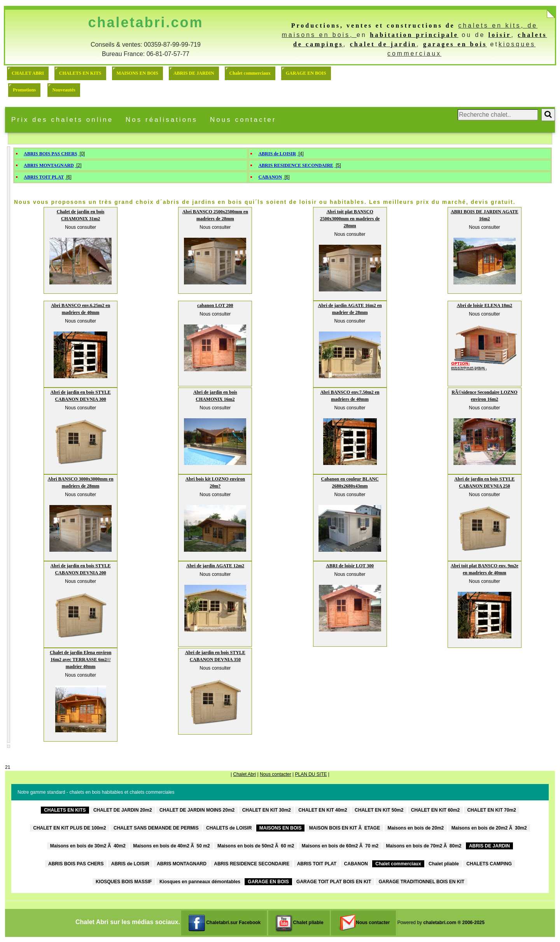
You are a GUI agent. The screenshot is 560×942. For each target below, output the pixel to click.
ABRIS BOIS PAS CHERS (50, 154)
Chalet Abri (244, 774)
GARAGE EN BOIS (306, 73)
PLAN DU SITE (311, 774)
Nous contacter (243, 120)
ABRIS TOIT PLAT (44, 177)
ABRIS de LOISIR (277, 154)
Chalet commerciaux (250, 73)
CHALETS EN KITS (80, 73)
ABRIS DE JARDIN (194, 73)
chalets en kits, (493, 25)
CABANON (270, 177)
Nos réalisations (162, 120)
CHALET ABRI (28, 73)
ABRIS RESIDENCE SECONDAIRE (296, 165)
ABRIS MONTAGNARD (49, 165)
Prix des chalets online (62, 120)
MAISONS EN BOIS (137, 73)
